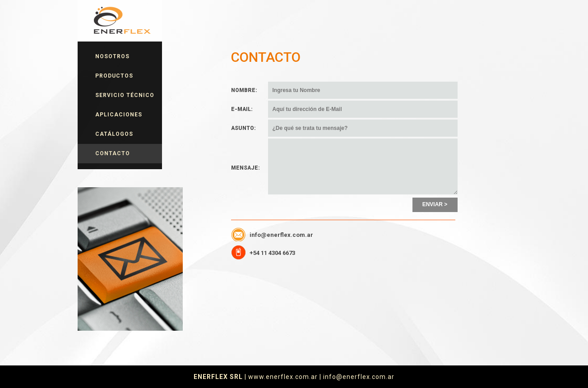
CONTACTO (113, 153)
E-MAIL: (242, 109)
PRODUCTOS (114, 76)
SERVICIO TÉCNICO (125, 95)
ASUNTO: (243, 128)
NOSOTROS (112, 56)
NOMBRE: (244, 90)
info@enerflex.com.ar (281, 235)
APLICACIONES (119, 115)
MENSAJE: (245, 168)
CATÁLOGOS (114, 134)
